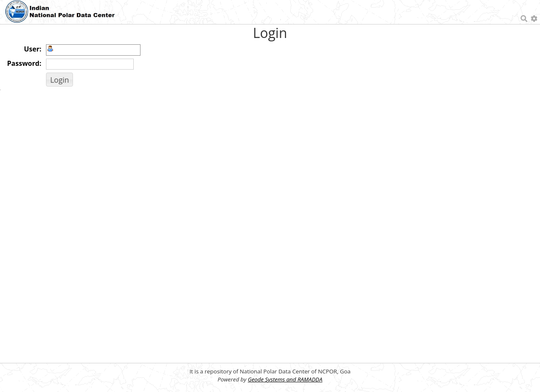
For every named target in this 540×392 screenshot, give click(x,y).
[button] (59, 80)
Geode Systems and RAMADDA (285, 379)
